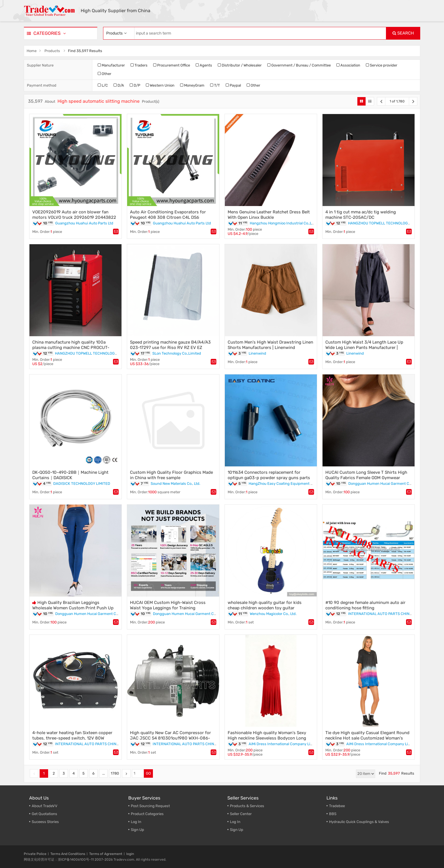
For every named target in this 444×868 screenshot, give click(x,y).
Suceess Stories (45, 822)
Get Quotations (44, 814)
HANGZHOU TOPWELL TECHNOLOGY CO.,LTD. (386, 223)
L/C (103, 85)
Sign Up (237, 830)
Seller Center (241, 814)
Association (348, 65)
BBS (333, 814)
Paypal (233, 85)
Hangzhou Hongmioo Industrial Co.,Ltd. (283, 223)
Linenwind (257, 353)
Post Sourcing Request (150, 806)
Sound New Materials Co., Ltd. (175, 484)
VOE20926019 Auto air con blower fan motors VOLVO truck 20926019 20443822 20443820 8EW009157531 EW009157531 (74, 217)
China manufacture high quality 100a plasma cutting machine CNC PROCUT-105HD (71, 348)
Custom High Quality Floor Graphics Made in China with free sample (171, 475)
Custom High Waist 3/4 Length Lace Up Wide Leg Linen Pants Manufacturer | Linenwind (364, 348)
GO (148, 773)
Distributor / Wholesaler (240, 65)
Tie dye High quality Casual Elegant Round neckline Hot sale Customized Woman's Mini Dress (367, 738)
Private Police (35, 854)
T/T (215, 85)
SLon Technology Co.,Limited (177, 353)
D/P (135, 85)
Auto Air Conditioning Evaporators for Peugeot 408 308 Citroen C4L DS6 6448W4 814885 (168, 217)
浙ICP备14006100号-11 (76, 860)
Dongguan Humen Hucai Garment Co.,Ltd (383, 484)
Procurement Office (172, 65)
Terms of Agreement (106, 854)
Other (104, 74)
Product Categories (147, 814)
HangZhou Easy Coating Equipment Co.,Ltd (285, 484)
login (130, 854)
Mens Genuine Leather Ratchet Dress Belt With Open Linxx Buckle (269, 215)
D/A (119, 85)
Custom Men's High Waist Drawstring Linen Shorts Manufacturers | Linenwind (270, 345)
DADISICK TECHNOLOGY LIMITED (82, 484)
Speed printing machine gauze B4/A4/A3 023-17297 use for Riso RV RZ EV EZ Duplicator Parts (170, 348)
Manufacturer (111, 65)
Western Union (160, 85)
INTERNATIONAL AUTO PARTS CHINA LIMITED (388, 614)
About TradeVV (45, 806)
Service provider (382, 65)
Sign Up (137, 830)
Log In (136, 822)
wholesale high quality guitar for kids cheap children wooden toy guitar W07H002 (265, 608)
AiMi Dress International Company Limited (284, 744)
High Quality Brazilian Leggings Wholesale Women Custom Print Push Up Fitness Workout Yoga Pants (73, 608)
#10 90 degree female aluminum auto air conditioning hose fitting (365, 605)
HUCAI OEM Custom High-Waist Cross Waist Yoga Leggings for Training (168, 605)
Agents (204, 65)
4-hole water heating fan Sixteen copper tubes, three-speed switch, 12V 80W (72, 735)
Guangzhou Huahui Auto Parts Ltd (84, 223)
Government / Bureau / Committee (299, 65)
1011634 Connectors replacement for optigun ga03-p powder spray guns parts (269, 475)
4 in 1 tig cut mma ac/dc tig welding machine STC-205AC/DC (361, 215)
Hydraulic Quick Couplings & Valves (359, 822)
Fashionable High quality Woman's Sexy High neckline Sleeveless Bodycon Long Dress (267, 738)
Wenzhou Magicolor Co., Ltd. (273, 614)
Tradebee (337, 806)
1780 (115, 773)
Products (52, 51)
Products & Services (247, 806)
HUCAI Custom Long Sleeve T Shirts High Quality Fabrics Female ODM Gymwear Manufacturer (366, 478)
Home (32, 51)
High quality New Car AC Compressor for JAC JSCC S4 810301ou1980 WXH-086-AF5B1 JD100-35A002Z (170, 738)
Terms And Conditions (68, 854)
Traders (139, 65)
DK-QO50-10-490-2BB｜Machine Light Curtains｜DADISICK (70, 475)
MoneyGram (192, 85)
